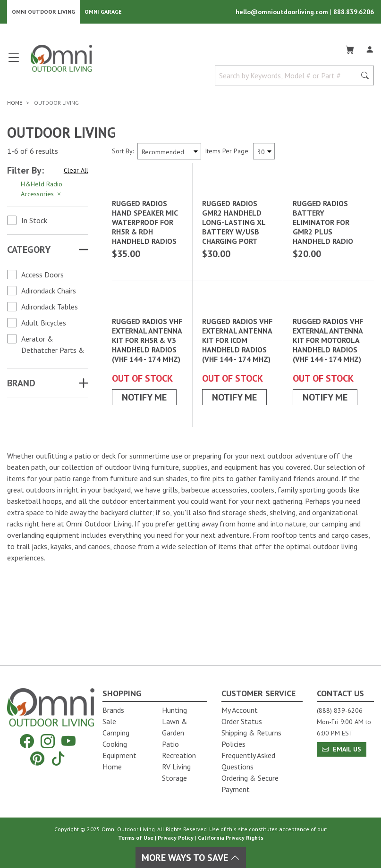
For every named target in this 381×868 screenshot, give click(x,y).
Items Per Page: (227, 152)
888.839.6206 (354, 12)
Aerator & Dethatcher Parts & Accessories (53, 351)
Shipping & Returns (251, 733)
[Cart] (350, 49)
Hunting (174, 710)
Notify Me (144, 488)
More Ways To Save (191, 858)
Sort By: (123, 152)
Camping (116, 733)
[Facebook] (27, 741)
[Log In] (370, 49)
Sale (109, 721)
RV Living (176, 767)
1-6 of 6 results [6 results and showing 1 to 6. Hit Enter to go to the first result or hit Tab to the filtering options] (33, 152)
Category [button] (29, 250)
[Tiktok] (58, 758)
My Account (240, 710)
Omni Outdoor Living (43, 12)
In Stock (34, 221)
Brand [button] (21, 384)
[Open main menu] (14, 63)
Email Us (342, 749)
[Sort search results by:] (169, 152)
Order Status (242, 721)
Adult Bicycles (44, 324)
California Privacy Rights (231, 838)
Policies (233, 744)
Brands (113, 710)
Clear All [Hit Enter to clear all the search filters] (76, 171)
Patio (170, 744)
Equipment (119, 755)
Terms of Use (136, 838)
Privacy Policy (176, 838)
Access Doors (42, 275)
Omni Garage (103, 12)
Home (112, 767)
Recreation (179, 755)
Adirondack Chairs (49, 292)
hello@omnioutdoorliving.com (283, 12)
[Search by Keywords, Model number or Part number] (288, 76)
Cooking (115, 744)
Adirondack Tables (50, 308)
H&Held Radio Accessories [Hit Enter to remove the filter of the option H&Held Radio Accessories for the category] (42, 190)
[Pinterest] (37, 758)
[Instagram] (48, 741)
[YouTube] (68, 741)
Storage (174, 778)
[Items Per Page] (264, 152)
